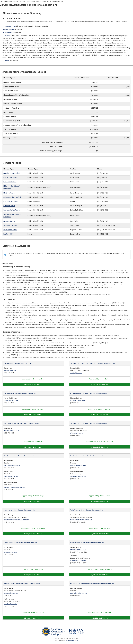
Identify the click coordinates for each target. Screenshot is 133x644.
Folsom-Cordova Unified (12, 197)
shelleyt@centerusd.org (78, 476)
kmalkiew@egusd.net (11, 400)
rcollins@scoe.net (76, 373)
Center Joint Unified (10, 178)
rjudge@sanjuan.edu (11, 476)
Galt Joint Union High (11, 201)
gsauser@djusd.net (10, 552)
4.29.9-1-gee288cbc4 (72, 640)
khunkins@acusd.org (11, 604)
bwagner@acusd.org (11, 593)
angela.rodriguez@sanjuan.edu (15, 487)
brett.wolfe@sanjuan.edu (12, 465)
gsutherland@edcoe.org (79, 593)
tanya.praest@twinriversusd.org (81, 520)
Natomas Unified (9, 206)
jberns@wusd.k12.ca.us (78, 560)
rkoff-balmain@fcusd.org (79, 400)
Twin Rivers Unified (10, 225)
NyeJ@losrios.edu (10, 370)
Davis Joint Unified (10, 182)
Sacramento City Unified (12, 210)
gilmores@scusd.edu (77, 433)
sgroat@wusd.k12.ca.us (78, 550)
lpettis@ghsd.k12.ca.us (12, 430)
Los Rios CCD (8, 234)
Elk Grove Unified (9, 193)
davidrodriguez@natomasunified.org (17, 520)
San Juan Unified (9, 221)
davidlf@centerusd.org (78, 465)
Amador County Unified (12, 173)
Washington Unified (10, 230)
